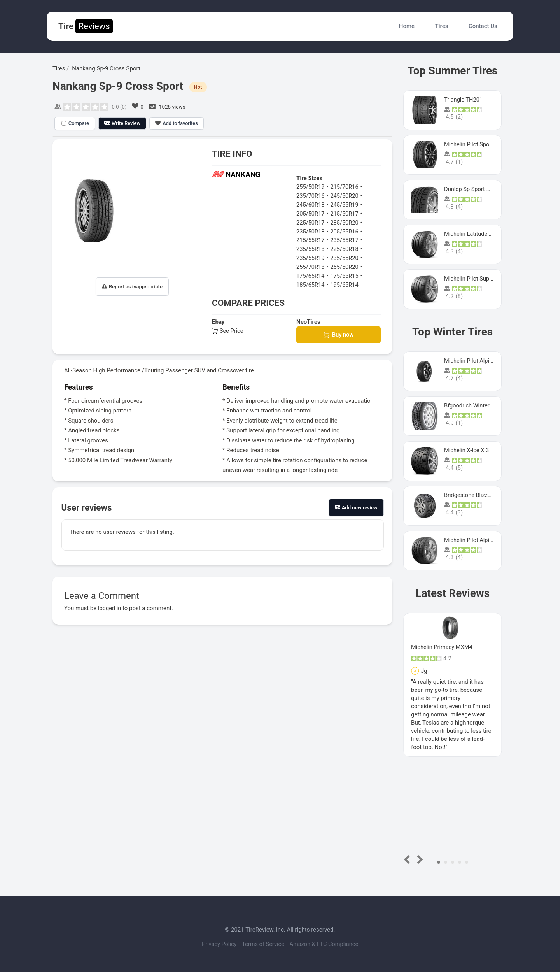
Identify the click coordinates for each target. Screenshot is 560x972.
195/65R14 (346, 283)
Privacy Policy (216, 944)
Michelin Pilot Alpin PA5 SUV (481, 361)
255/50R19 (311, 187)
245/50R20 (346, 195)
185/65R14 (311, 283)
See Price (228, 329)
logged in (110, 607)
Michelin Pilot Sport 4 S (474, 144)
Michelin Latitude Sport (474, 234)
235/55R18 (311, 248)
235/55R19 (311, 257)
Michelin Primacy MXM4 (443, 647)
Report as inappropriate (132, 286)
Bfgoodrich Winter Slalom (477, 405)
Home (407, 26)
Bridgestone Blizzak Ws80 (478, 495)
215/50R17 (346, 213)
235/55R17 (346, 239)
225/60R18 (346, 248)
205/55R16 (346, 230)
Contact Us (483, 26)
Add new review (356, 506)
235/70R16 (311, 195)
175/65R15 (346, 274)
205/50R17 (311, 213)
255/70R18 (311, 265)
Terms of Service (263, 944)
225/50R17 (311, 222)
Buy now (339, 333)
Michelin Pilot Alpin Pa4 (475, 540)
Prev (409, 859)
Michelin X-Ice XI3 (467, 450)
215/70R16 (346, 187)
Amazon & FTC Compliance (327, 944)
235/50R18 (311, 230)
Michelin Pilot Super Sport (478, 279)
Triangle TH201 (464, 100)
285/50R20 (346, 222)
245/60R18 (311, 204)
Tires (442, 26)
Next (419, 859)
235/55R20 (346, 257)
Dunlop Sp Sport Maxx (473, 189)
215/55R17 (311, 239)
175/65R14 (311, 274)
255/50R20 (346, 265)
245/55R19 (346, 204)
